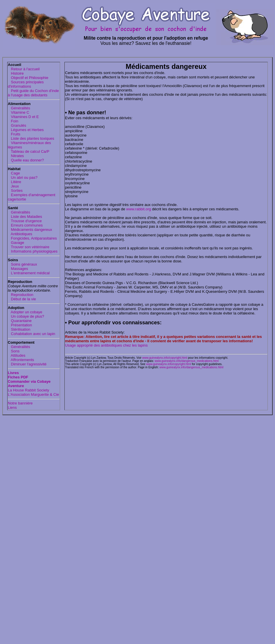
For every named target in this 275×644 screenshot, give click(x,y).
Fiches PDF (18, 377)
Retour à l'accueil (24, 69)
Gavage (16, 243)
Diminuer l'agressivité (27, 364)
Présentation (20, 325)
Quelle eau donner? (26, 160)
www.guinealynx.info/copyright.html (165, 358)
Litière (14, 182)
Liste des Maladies (25, 217)
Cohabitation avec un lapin (31, 334)
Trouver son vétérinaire (29, 247)
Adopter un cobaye (25, 312)
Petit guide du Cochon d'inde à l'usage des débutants (33, 93)
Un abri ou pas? (23, 177)
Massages (18, 269)
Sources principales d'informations (26, 84)
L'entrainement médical (29, 273)
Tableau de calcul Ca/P (29, 151)
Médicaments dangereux (30, 230)
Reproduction (21, 295)
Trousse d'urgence (25, 221)
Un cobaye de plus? (26, 316)
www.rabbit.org (139, 209)
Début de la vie (22, 299)
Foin (13, 121)
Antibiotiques (20, 234)
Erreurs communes (25, 225)
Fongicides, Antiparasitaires (32, 238)
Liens (12, 407)
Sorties (15, 191)
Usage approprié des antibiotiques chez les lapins (106, 345)
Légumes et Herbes (26, 130)
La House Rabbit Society (28, 390)
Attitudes (17, 355)
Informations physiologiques (33, 251)
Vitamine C (18, 112)
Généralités (19, 108)
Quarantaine (20, 321)
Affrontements (21, 360)
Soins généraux (22, 264)
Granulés (17, 125)
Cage (14, 173)
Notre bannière (20, 403)
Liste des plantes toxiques (31, 138)
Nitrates (16, 156)
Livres (13, 373)
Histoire (16, 73)
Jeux (13, 186)
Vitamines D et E (23, 117)
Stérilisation (19, 329)
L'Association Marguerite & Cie (33, 394)
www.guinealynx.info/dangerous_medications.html (187, 361)
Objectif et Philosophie (28, 78)
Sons (14, 351)
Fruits (14, 134)
